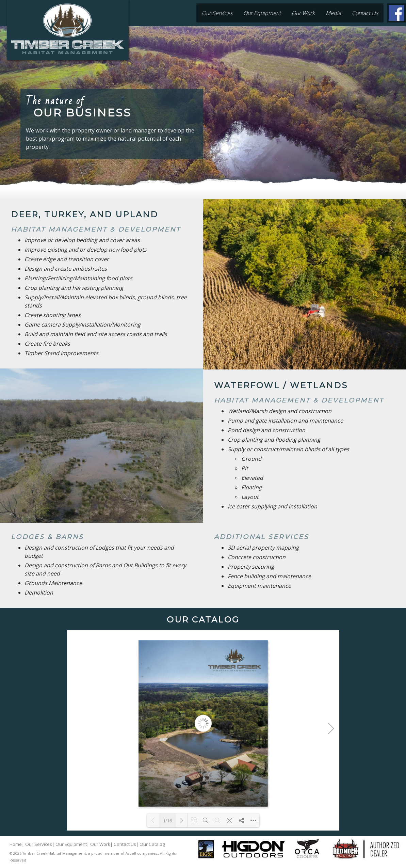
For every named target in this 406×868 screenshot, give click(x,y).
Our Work (303, 13)
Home (16, 844)
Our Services (217, 13)
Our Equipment (262, 13)
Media (333, 13)
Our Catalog (152, 844)
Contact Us (365, 13)
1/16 (167, 821)
